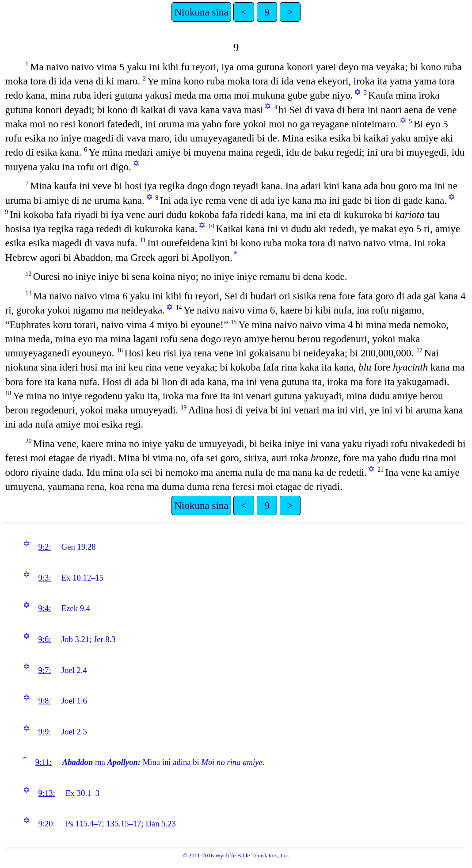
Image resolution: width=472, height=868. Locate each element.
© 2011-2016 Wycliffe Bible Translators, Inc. (236, 855)
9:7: (44, 670)
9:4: (44, 608)
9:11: (44, 762)
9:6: (44, 639)
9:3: (44, 578)
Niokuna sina (201, 12)
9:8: (44, 701)
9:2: (44, 547)
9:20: (46, 824)
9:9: (44, 732)
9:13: (46, 793)
